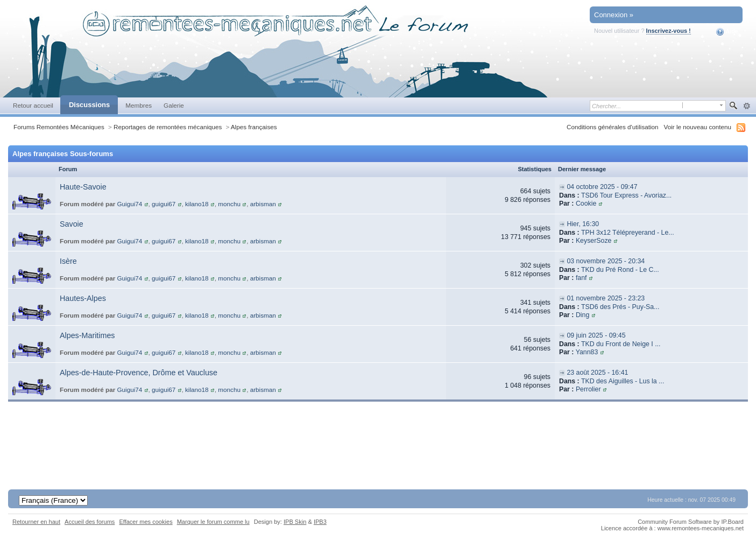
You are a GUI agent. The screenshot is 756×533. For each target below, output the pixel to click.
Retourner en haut (36, 522)
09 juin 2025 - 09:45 (596, 335)
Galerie (174, 105)
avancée (747, 106)
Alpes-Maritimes (87, 335)
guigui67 (164, 204)
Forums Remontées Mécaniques (59, 127)
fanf (581, 278)
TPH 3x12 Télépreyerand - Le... (628, 233)
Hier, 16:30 (583, 224)
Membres (139, 105)
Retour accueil (33, 105)
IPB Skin (295, 522)
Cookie (586, 204)
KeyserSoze (594, 241)
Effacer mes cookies (146, 522)
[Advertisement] (378, 442)
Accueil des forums (90, 522)
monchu (229, 204)
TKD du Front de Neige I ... (621, 344)
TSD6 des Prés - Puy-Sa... (620, 307)
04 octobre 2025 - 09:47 (602, 187)
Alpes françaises (254, 127)
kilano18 (197, 204)
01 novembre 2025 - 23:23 (606, 298)
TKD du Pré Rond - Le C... (620, 270)
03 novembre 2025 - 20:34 (606, 261)
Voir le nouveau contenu (698, 127)
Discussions (89, 105)
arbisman (263, 204)
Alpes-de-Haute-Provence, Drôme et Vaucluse (139, 373)
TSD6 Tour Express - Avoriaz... (626, 195)
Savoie (72, 224)
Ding (582, 315)
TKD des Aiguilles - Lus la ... (623, 381)
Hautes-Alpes (83, 298)
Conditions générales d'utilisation (613, 127)
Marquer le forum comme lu (213, 522)
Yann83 (587, 352)
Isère (68, 261)
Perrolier (588, 389)
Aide (727, 32)
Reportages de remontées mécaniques (168, 127)
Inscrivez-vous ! (669, 31)
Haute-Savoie (83, 187)
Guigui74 (130, 204)
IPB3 (320, 522)
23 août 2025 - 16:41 (597, 373)
